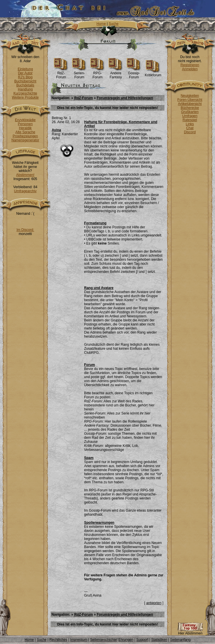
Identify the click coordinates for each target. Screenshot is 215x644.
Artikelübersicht (190, 104)
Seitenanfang (180, 640)
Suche (114, 24)
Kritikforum (153, 74)
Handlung (25, 89)
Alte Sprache (25, 132)
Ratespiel (190, 120)
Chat (190, 128)
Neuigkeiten (190, 96)
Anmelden (190, 69)
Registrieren (190, 65)
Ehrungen (126, 640)
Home (101, 24)
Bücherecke (190, 108)
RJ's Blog (25, 77)
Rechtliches (58, 640)
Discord (190, 132)
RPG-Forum (98, 74)
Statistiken (159, 640)
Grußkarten (190, 112)
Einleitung (25, 69)
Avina (56, 130)
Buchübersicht (25, 81)
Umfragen (190, 116)
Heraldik (25, 128)
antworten (154, 603)
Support (142, 640)
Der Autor (25, 73)
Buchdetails (25, 85)
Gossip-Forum (134, 74)
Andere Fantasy (116, 74)
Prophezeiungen (25, 136)
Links (190, 124)
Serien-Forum (79, 74)
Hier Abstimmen (190, 632)
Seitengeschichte (103, 640)
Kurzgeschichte (25, 93)
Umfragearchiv (25, 191)
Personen (25, 124)
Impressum (79, 640)
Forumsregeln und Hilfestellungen (125, 98)
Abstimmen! (25, 175)
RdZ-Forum (61, 74)
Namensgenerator (25, 140)
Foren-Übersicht (190, 100)
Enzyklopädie (25, 120)
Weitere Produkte (25, 97)
